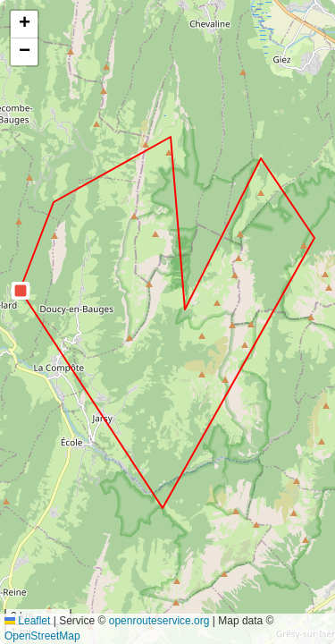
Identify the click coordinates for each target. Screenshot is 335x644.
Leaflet (27, 621)
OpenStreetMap (42, 636)
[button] (21, 291)
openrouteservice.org (159, 621)
